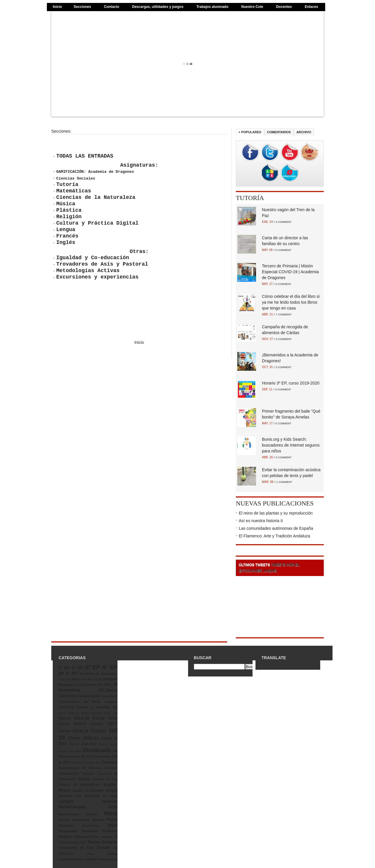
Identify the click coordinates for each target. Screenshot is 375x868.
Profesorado (68, 831)
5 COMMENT (283, 423)
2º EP (77, 668)
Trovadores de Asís (76, 848)
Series (74, 842)
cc (100, 684)
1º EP (64, 668)
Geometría (104, 774)
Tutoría (250, 198)
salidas (107, 837)
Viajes (91, 854)
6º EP (72, 673)
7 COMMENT (284, 315)
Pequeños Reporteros (79, 826)
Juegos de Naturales (88, 790)
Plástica (115, 825)
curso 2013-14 (113, 713)
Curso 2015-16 (108, 718)
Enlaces (311, 7)
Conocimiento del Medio (80, 702)
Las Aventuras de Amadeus (100, 796)
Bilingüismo (113, 679)
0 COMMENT (284, 222)
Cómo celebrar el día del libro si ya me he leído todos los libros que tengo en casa (291, 302)
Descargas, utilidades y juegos (158, 7)
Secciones (82, 7)
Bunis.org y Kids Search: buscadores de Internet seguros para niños (291, 445)
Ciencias (67, 696)
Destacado (97, 750)
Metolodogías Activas (78, 814)
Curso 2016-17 (72, 724)
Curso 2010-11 (69, 713)
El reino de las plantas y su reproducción (276, 513)
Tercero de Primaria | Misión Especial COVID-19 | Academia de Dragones (290, 272)
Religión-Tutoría (87, 837)
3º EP (92, 667)
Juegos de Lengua (108, 779)
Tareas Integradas (105, 842)
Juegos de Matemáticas (79, 785)
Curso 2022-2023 (83, 744)
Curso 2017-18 (107, 724)
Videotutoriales (110, 859)
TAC (83, 842)
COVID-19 (66, 707)
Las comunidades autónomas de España (276, 528)
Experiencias (112, 762)
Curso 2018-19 (73, 731)
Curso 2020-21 (83, 738)
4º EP (110, 667)
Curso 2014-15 (74, 718)
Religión (65, 837)
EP (98, 762)
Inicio (57, 7)
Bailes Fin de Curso (87, 679)
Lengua (66, 801)
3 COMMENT (284, 367)
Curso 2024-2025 (111, 744)
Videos (91, 859)
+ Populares (250, 132)
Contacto (112, 7)
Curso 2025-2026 (70, 751)
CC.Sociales (111, 690)
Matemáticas (113, 802)
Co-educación (89, 696)
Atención (65, 679)
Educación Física (83, 762)
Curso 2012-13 (91, 713)
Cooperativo (114, 702)
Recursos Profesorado (102, 831)
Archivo (304, 132)
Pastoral (115, 819)
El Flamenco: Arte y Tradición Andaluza (275, 536)
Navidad (98, 820)
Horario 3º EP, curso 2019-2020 (291, 383)
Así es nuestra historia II (261, 521)
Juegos (84, 779)
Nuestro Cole (252, 7)
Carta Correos (86, 685)
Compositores (113, 696)
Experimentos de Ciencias (80, 768)
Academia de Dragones (98, 674)
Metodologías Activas (91, 807)
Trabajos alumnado (212, 7)
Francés (88, 773)
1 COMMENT (284, 482)
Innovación (67, 779)
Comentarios (279, 132)
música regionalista (74, 820)
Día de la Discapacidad (93, 756)
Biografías (66, 685)
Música (114, 813)
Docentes (284, 7)
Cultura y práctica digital (100, 707)
